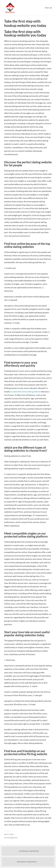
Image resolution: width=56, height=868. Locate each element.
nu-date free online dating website (25, 392)
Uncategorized (12, 838)
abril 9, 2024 (9, 834)
